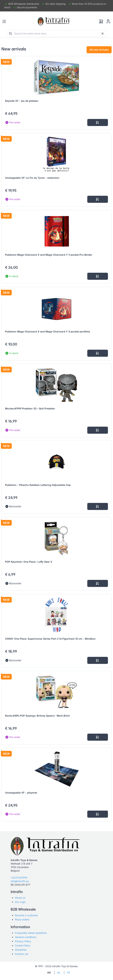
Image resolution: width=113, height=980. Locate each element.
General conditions (26, 937)
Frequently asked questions (31, 933)
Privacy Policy (23, 941)
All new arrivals (99, 50)
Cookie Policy (23, 945)
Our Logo (20, 902)
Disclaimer (21, 950)
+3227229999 (19, 878)
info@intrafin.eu (20, 881)
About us (20, 898)
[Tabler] (54, 21)
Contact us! (22, 954)
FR (68, 973)
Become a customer (26, 915)
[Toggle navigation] (4, 21)
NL (59, 973)
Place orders (22, 919)
